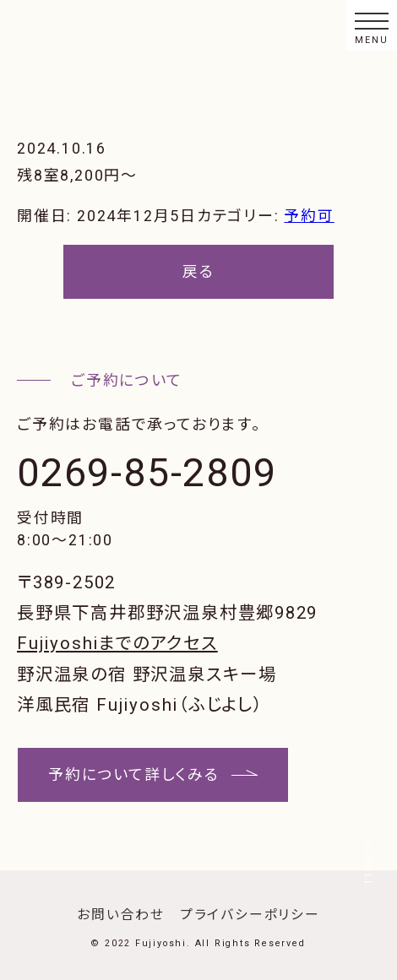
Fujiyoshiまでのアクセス (117, 643)
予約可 (309, 216)
